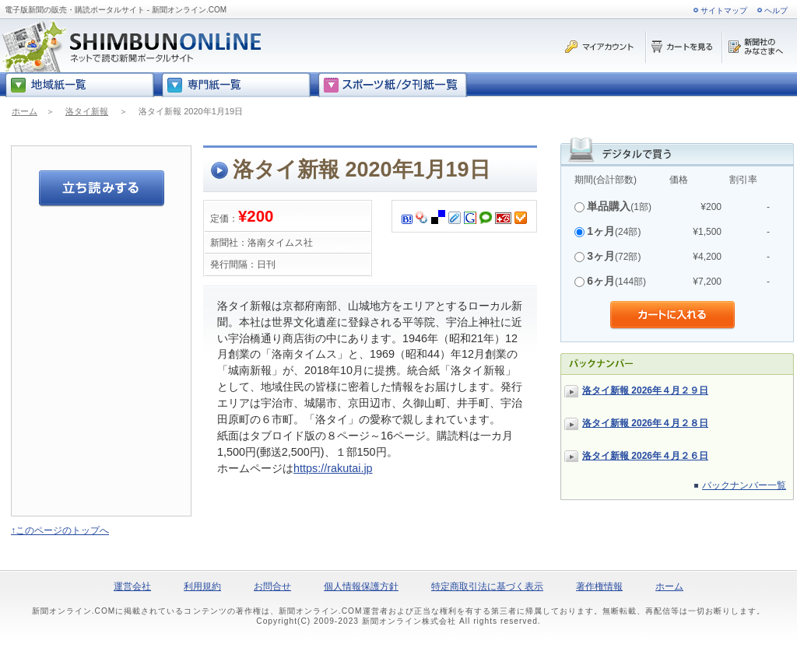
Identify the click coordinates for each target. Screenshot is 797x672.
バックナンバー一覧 (744, 485)
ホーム (25, 111)
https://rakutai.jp (333, 468)
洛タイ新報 (87, 111)
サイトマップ (724, 10)
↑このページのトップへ (60, 530)
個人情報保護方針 (361, 586)
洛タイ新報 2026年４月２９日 (645, 390)
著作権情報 (599, 586)
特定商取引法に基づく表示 (487, 586)
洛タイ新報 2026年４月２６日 (645, 456)
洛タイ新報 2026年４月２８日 (645, 423)
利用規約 (202, 586)
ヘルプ (776, 10)
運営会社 (132, 586)
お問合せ (272, 586)
